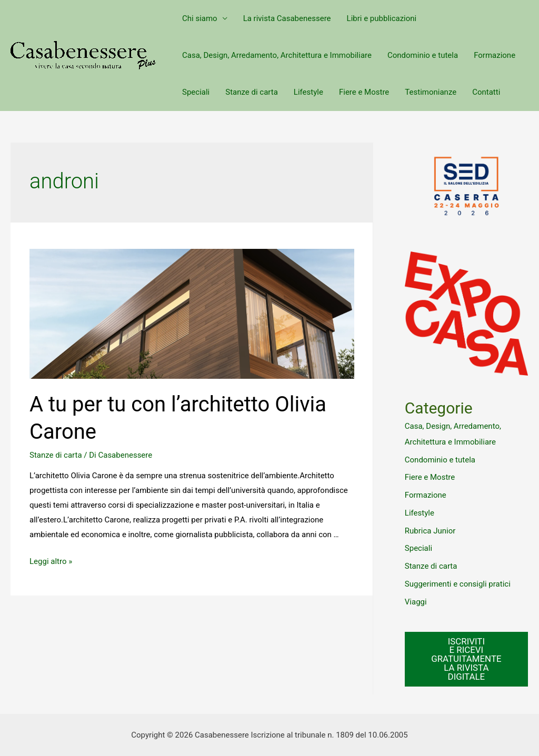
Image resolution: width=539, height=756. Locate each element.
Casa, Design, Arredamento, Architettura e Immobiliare (277, 55)
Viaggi (416, 602)
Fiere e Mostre (364, 92)
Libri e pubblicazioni (382, 18)
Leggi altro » (51, 561)
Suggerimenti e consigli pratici (458, 584)
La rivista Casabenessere (287, 18)
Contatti (486, 92)
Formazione (495, 55)
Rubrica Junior (430, 531)
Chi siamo (200, 18)
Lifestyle (308, 92)
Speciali (196, 92)
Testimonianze (431, 92)
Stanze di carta (252, 92)
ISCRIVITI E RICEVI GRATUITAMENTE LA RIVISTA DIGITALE (466, 659)
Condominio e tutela (423, 55)
